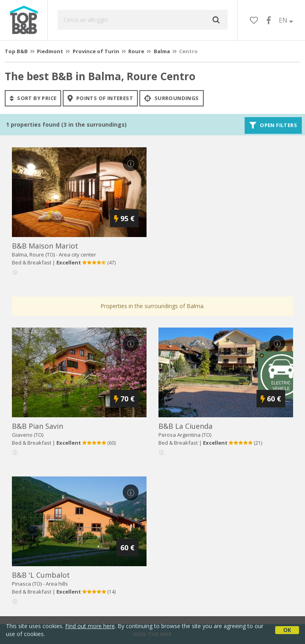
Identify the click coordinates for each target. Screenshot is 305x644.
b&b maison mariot (45, 246)
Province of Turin (96, 51)
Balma (162, 51)
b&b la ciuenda (185, 426)
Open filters (273, 125)
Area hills (57, 584)
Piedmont (50, 51)
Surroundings (172, 98)
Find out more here (90, 626)
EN (286, 20)
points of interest (100, 98)
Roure (136, 51)
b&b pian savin (38, 426)
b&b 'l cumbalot (41, 575)
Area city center (77, 255)
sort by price (33, 98)
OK (287, 630)
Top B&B (16, 51)
